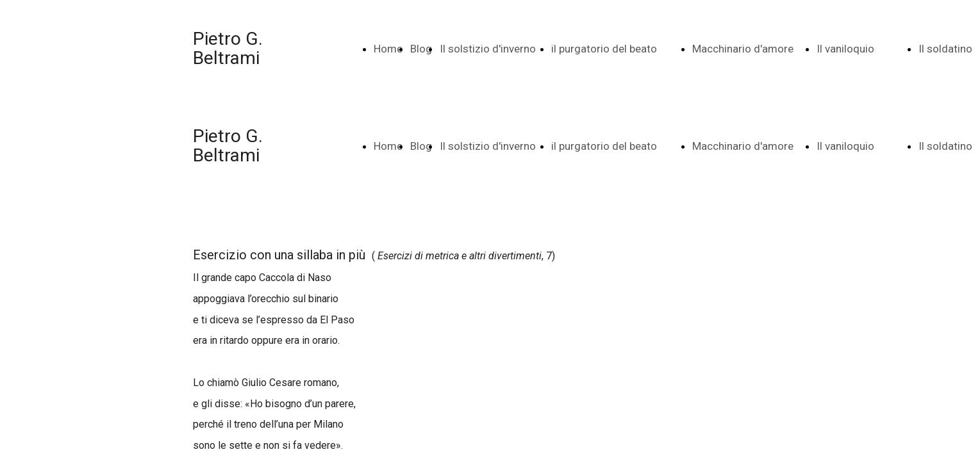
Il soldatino (945, 49)
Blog (421, 49)
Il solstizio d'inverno (488, 49)
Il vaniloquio (845, 49)
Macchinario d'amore (743, 49)
